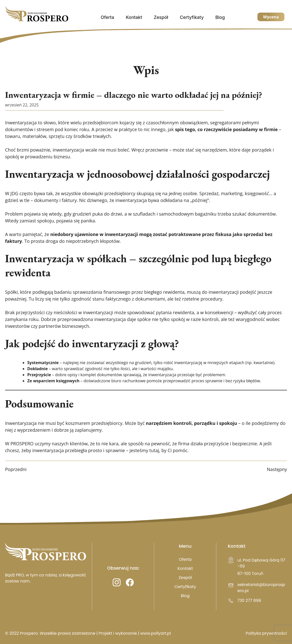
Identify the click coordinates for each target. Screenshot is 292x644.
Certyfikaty (192, 17)
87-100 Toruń (250, 574)
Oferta (107, 17)
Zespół (161, 17)
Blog (220, 17)
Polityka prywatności (266, 633)
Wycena (271, 17)
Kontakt (134, 17)
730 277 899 (249, 601)
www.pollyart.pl (156, 633)
